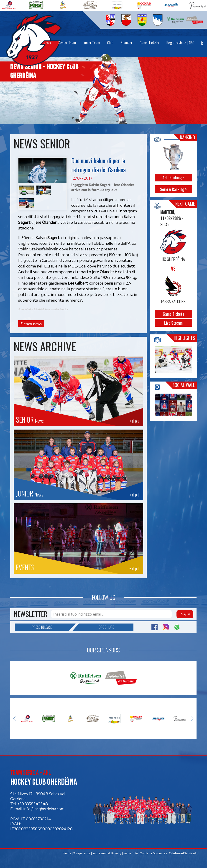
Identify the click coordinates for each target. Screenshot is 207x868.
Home (67, 853)
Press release (51, 627)
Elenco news (31, 324)
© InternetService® (183, 853)
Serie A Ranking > (173, 189)
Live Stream (173, 323)
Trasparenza (82, 853)
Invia (185, 614)
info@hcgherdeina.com (44, 809)
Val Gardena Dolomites (151, 853)
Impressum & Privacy (107, 853)
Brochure (97, 627)
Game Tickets (173, 314)
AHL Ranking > (173, 178)
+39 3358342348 (33, 804)
